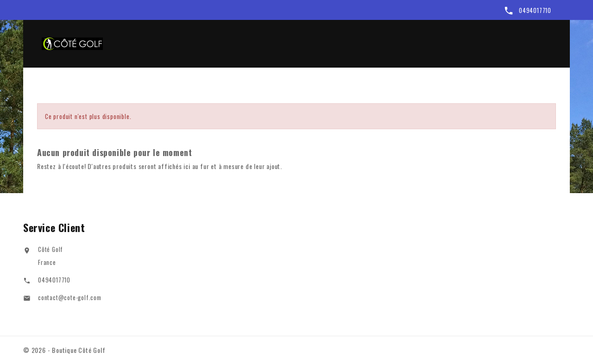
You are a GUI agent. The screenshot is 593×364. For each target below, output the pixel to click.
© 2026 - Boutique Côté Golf (64, 350)
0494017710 (535, 10)
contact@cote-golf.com (70, 299)
